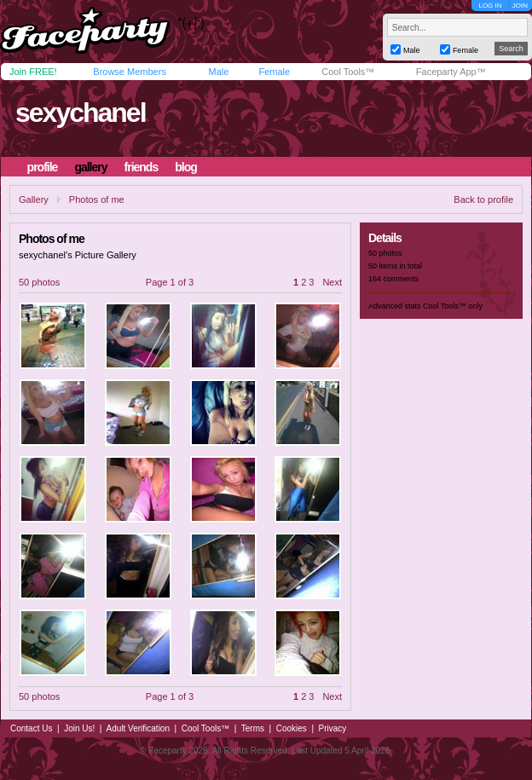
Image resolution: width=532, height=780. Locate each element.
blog (186, 167)
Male (218, 72)
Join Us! (79, 728)
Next (332, 282)
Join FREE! (33, 72)
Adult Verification (138, 728)
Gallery (34, 199)
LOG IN (490, 6)
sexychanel (81, 113)
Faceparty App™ (451, 72)
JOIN (520, 6)
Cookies (292, 728)
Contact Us (31, 728)
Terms (253, 728)
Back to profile (483, 199)
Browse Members (130, 72)
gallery (90, 167)
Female (274, 72)
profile (43, 167)
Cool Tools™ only (453, 306)
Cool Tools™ (348, 72)
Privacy (333, 728)
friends (142, 167)
